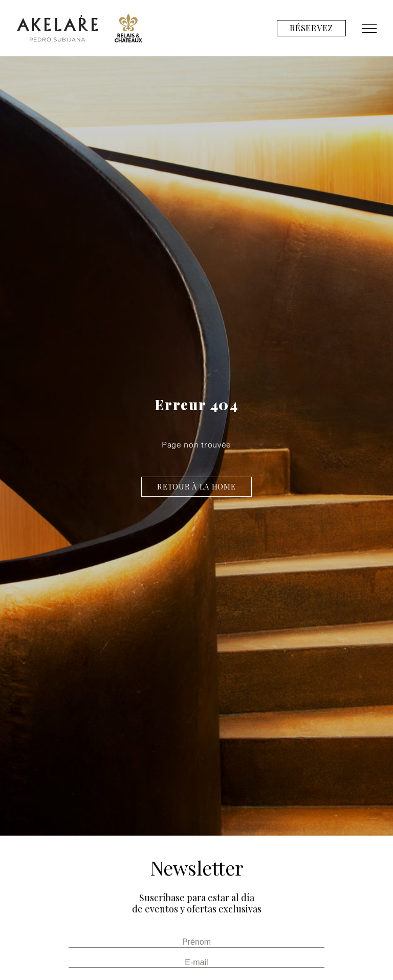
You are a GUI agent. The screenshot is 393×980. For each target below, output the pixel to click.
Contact (357, 59)
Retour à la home (196, 486)
